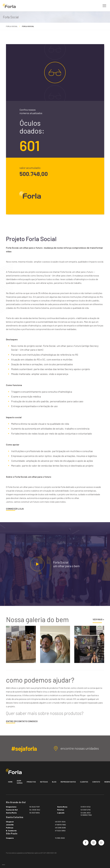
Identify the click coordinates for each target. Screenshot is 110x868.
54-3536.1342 (35, 810)
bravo (4, 865)
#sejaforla (24, 748)
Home (10, 782)
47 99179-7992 (60, 825)
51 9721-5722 (86, 807)
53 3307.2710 (86, 810)
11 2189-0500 (60, 838)
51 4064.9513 (86, 813)
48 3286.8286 (60, 828)
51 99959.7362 (86, 815)
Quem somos (20, 782)
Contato (96, 782)
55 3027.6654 (35, 813)
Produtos (31, 782)
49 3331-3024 (60, 822)
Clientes (84, 782)
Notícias (44, 782)
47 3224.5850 (60, 831)
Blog (54, 782)
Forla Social (12, 26)
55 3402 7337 (35, 807)
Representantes (68, 782)
